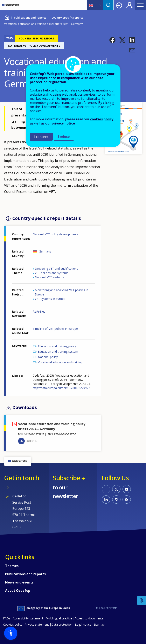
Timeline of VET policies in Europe (55, 329)
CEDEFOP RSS (127, 499)
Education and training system (58, 352)
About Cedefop (18, 591)
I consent (41, 137)
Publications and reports (30, 18)
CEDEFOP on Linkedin (106, 499)
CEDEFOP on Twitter (116, 489)
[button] (112, 40)
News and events (19, 582)
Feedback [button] (142, 601)
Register (130, 5)
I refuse (64, 137)
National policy (48, 357)
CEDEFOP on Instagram (116, 499)
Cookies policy (13, 624)
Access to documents (89, 618)
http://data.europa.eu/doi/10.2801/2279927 (61, 388)
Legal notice (83, 624)
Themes (12, 566)
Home (7, 17)
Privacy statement (37, 624)
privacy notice (63, 123)
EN (22, 441)
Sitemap (99, 624)
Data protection (62, 624)
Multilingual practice (59, 618)
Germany (45, 251)
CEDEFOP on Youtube (127, 489)
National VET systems (49, 277)
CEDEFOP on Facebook (106, 489)
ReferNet (39, 311)
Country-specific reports (67, 18)
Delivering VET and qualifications (56, 269)
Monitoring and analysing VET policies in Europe (61, 292)
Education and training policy (57, 346)
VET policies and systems (52, 273)
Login (119, 5)
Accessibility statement (28, 618)
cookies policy (102, 119)
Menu (140, 5)
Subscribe (66, 478)
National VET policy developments (55, 234)
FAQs (7, 618)
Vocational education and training (60, 362)
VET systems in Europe (50, 299)
